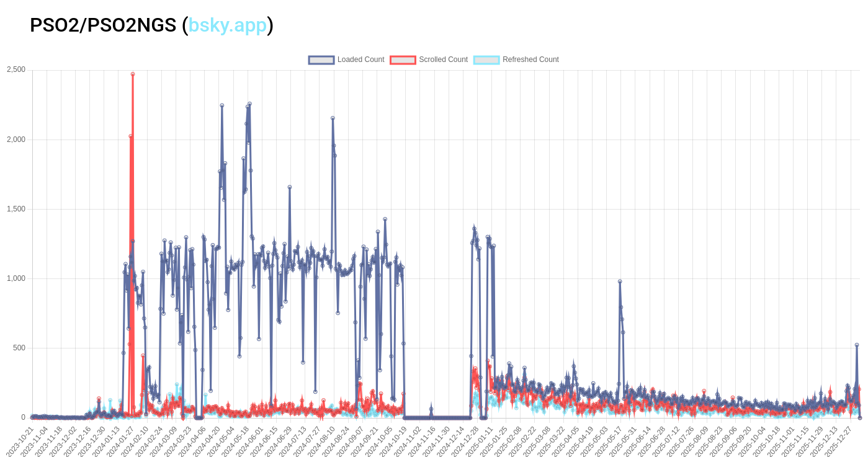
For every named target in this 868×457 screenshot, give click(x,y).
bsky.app (227, 25)
